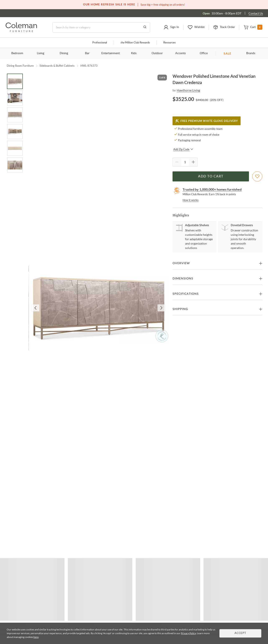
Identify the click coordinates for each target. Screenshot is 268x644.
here (36, 637)
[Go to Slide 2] (15, 98)
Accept (240, 633)
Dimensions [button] (183, 279)
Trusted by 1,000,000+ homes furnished (212, 189)
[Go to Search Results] (145, 27)
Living (41, 53)
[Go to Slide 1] (15, 81)
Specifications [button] (186, 294)
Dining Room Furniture (20, 66)
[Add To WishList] (257, 176)
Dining (64, 53)
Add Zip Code (183, 149)
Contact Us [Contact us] (256, 13)
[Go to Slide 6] (15, 165)
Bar (87, 53)
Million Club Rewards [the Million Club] (135, 43)
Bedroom (17, 53)
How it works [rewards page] (191, 200)
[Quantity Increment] (193, 162)
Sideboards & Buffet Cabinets (57, 66)
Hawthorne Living (188, 90)
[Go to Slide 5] (15, 148)
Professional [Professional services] (100, 43)
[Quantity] (185, 162)
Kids (134, 53)
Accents (180, 53)
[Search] (101, 27)
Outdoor (157, 53)
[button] (171, 27)
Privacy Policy (188, 633)
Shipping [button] (180, 309)
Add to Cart (211, 176)
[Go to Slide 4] (15, 131)
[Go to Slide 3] (15, 115)
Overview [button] (181, 263)
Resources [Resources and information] (169, 43)
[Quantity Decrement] (177, 162)
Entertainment (111, 53)
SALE (227, 53)
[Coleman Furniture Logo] (21, 31)
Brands (251, 53)
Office (204, 53)
